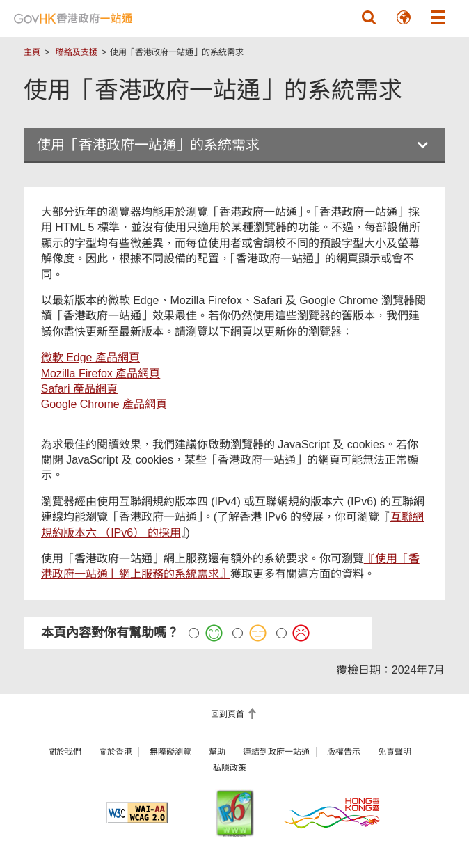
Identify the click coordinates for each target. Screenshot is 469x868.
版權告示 (344, 752)
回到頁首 (229, 714)
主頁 (32, 52)
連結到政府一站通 (276, 752)
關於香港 (116, 752)
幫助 (217, 752)
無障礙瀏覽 (170, 752)
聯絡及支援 (77, 52)
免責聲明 (395, 752)
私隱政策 (230, 768)
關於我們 (65, 752)
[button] (369, 17)
